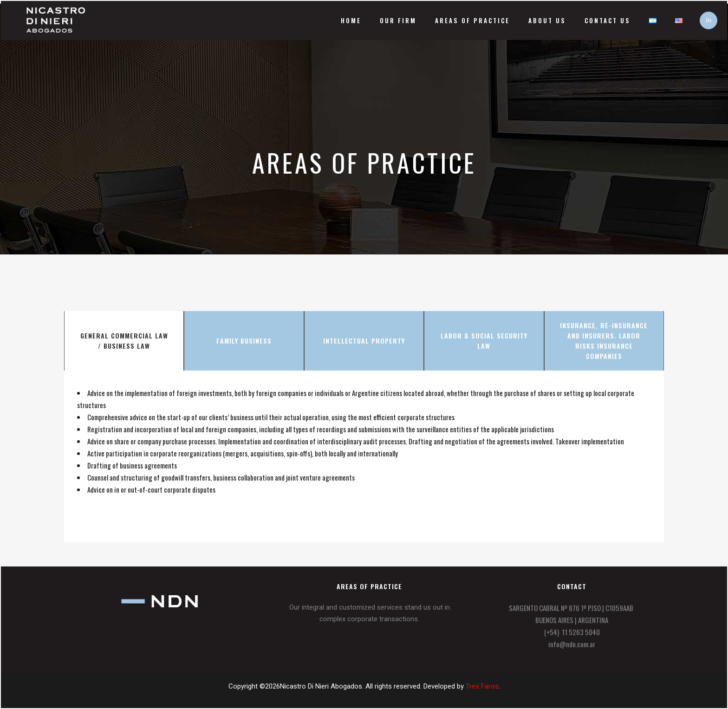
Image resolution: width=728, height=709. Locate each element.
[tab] (124, 341)
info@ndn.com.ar (572, 644)
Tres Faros (482, 686)
